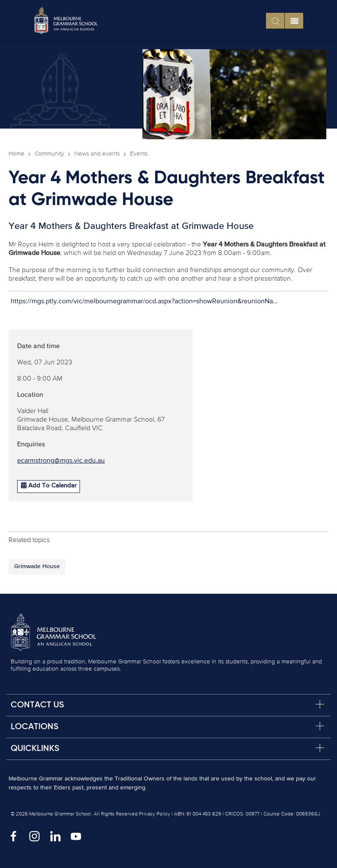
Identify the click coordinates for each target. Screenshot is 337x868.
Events (139, 154)
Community (49, 154)
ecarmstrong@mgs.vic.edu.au (61, 461)
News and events (97, 154)
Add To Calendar (49, 485)
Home (16, 154)
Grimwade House (37, 566)
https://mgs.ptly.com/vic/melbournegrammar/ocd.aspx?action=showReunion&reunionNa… (144, 302)
